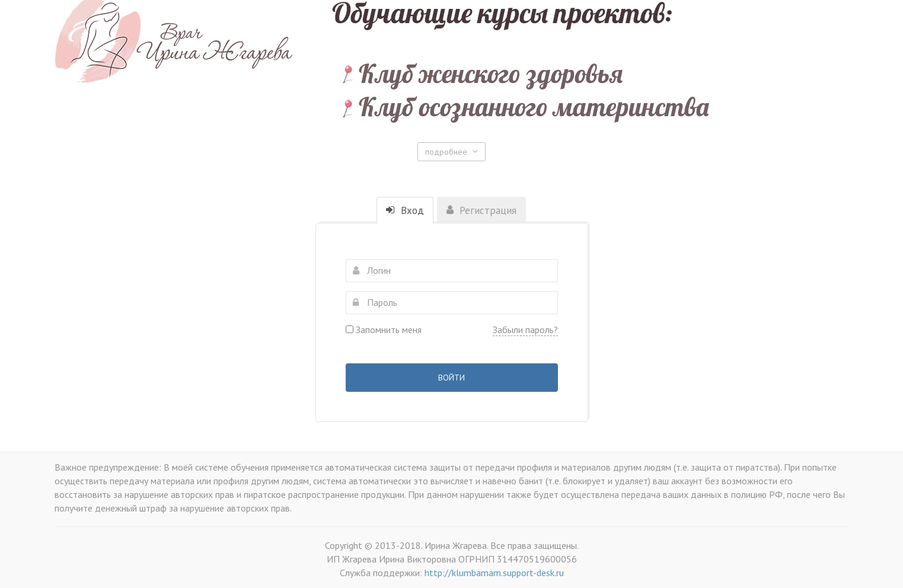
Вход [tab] (405, 210)
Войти (451, 378)
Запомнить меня (384, 330)
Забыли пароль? (525, 330)
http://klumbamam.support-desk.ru (494, 573)
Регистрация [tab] (481, 210)
